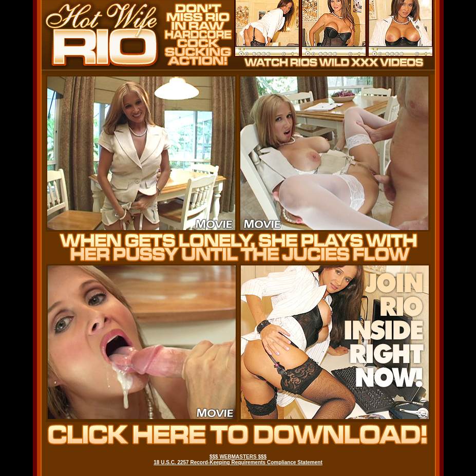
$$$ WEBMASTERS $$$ (238, 457)
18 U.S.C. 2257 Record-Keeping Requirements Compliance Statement (238, 462)
